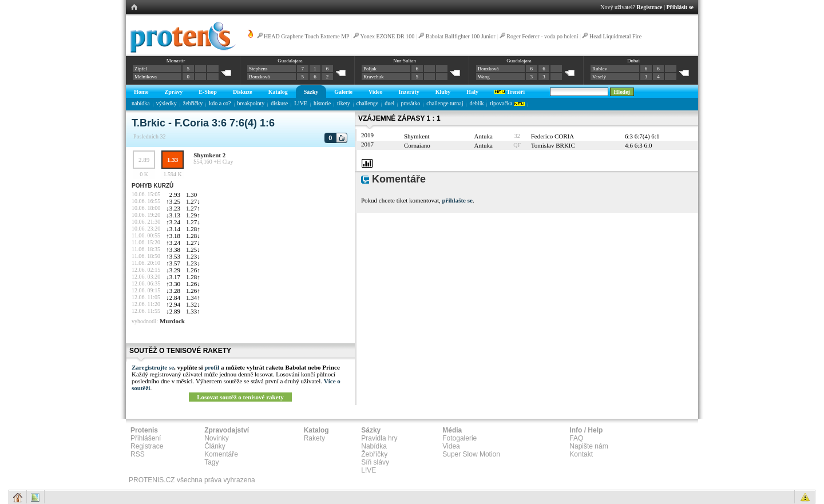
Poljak (370, 69)
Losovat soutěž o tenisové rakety (240, 397)
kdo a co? (220, 103)
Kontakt (581, 454)
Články (215, 446)
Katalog (278, 92)
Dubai (633, 61)
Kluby (443, 92)
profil (212, 367)
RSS (138, 454)
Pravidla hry (379, 438)
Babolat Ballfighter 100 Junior (461, 36)
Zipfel (141, 69)
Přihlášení (146, 438)
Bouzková (260, 77)
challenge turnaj (445, 103)
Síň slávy (375, 462)
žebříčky (193, 103)
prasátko (410, 103)
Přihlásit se (680, 7)
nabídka (141, 103)
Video (376, 92)
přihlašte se (457, 200)
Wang (484, 77)
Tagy (211, 462)
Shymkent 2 (209, 155)
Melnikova (146, 77)
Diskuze (243, 92)
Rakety (314, 438)
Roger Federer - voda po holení (542, 36)
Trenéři (510, 92)
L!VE (301, 103)
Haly (472, 92)
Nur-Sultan (405, 61)
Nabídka (374, 446)
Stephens (258, 69)
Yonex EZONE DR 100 (387, 36)
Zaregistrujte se (153, 367)
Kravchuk (374, 77)
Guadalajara (290, 61)
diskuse (279, 103)
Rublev (600, 69)
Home (141, 92)
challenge (367, 103)
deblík (476, 103)
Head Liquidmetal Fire (615, 36)
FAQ (576, 438)
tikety (344, 103)
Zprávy (174, 92)
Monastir (176, 61)
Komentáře (221, 454)
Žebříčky (374, 454)
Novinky (217, 438)
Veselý (599, 77)
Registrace (650, 7)
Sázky (311, 92)
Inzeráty (409, 92)
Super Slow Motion (471, 454)
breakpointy (251, 103)
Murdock (172, 321)
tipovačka (507, 103)
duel (389, 103)
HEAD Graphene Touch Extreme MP (306, 36)
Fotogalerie (459, 438)
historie (322, 103)
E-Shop (208, 92)
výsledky (167, 103)
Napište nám (589, 446)
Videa (451, 446)
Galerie (343, 92)
